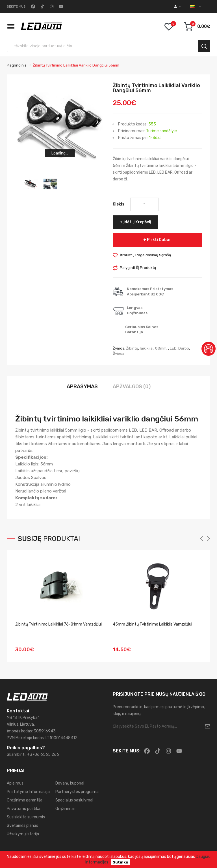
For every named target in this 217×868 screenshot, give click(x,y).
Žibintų (132, 348)
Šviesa (119, 353)
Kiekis (119, 204)
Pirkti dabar (159, 240)
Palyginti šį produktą (138, 268)
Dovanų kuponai (70, 783)
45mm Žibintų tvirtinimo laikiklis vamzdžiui (152, 624)
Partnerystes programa (77, 792)
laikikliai (147, 348)
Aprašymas (82, 386)
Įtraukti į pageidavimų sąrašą (145, 255)
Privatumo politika (24, 809)
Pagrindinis (17, 65)
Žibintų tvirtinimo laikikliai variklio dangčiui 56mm (76, 65)
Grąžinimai (65, 809)
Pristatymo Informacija (28, 792)
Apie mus (15, 783)
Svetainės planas (22, 826)
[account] (178, 6)
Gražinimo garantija (25, 800)
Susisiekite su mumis (26, 817)
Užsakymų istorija (23, 834)
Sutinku (121, 862)
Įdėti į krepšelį (137, 222)
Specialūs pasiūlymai (74, 800)
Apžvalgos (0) (132, 386)
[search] (204, 46)
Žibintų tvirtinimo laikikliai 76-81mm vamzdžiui (58, 624)
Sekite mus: (17, 6)
